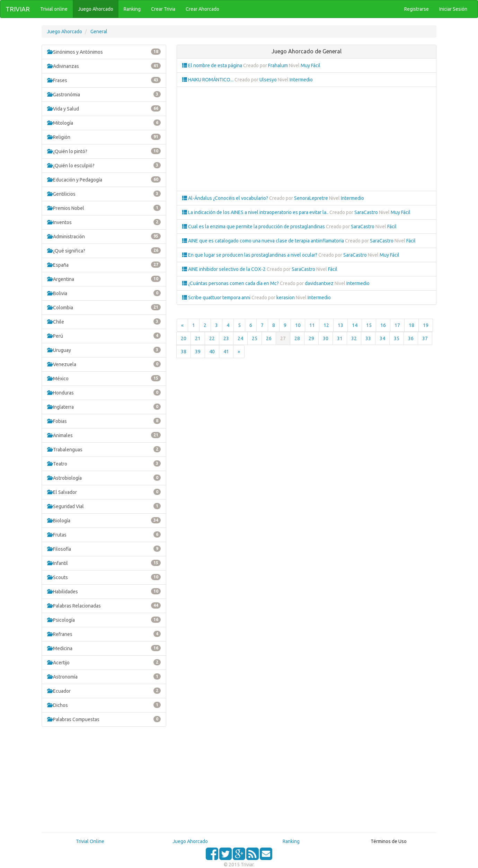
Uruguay (104, 350)
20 (184, 338)
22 (212, 338)
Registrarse (417, 9)
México (104, 378)
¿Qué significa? (104, 250)
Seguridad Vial (104, 506)
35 (397, 338)
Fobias (104, 421)
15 (369, 325)
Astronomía (104, 676)
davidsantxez (319, 283)
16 (383, 325)
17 (397, 325)
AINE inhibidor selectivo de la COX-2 (224, 269)
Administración (104, 236)
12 (326, 325)
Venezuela (104, 364)
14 (355, 325)
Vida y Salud (104, 108)
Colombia (104, 307)
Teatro (104, 463)
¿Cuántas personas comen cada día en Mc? (231, 283)
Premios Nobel (104, 208)
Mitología (104, 123)
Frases (104, 80)
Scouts (104, 577)
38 (184, 352)
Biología (104, 520)
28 (297, 338)
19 (426, 325)
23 (226, 338)
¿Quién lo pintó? (104, 151)
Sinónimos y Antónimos (104, 52)
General (99, 32)
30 (326, 338)
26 (269, 338)
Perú (104, 336)
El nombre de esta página (213, 65)
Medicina (104, 648)
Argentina (104, 279)
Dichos (104, 705)
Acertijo (104, 662)
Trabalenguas (104, 449)
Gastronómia (104, 94)
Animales (104, 435)
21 (198, 338)
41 (226, 352)
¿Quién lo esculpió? (104, 165)
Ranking (291, 841)
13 (340, 325)
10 (298, 325)
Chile (104, 321)
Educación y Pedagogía (104, 179)
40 (212, 352)
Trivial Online (90, 841)
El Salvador (104, 492)
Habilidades (104, 591)
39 (198, 352)
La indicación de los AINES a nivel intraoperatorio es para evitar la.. (256, 212)
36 (411, 338)
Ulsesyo (268, 80)
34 (382, 338)
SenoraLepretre (311, 198)
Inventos (104, 222)
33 (368, 338)
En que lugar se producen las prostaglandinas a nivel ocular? (250, 255)
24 (240, 338)
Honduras (104, 392)
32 (354, 338)
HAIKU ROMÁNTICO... (208, 80)
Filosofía (104, 549)
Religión (104, 137)
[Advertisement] (104, 782)
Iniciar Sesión (453, 9)
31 (340, 338)
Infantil (104, 563)
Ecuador (104, 691)
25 (255, 338)
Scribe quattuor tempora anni (217, 298)
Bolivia (104, 293)
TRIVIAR (18, 9)
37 (425, 338)
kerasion (286, 298)
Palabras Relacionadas (104, 605)
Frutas (104, 534)
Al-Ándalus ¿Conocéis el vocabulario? (226, 198)
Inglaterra (104, 407)
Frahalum (278, 65)
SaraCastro (366, 212)
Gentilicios (104, 194)
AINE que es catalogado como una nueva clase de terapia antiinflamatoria (264, 241)
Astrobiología (104, 478)
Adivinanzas (104, 66)
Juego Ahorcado (64, 32)
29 (311, 338)
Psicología (104, 620)
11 (312, 325)
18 (411, 325)
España (104, 265)
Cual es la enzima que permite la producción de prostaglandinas (254, 227)
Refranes (104, 634)
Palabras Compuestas (104, 719)
